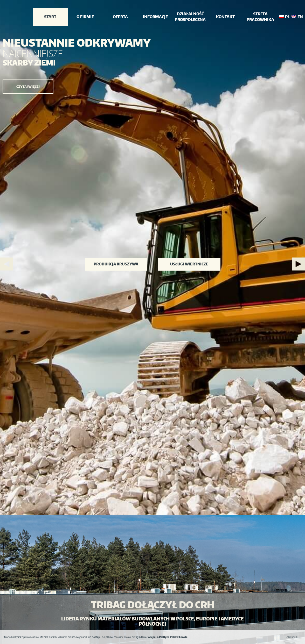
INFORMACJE (155, 17)
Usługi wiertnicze (189, 264)
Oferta (120, 17)
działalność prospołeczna (190, 17)
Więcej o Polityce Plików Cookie (168, 637)
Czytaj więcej (28, 87)
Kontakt (225, 17)
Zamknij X (292, 637)
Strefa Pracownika (260, 17)
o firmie (85, 17)
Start (50, 17)
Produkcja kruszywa (116, 264)
